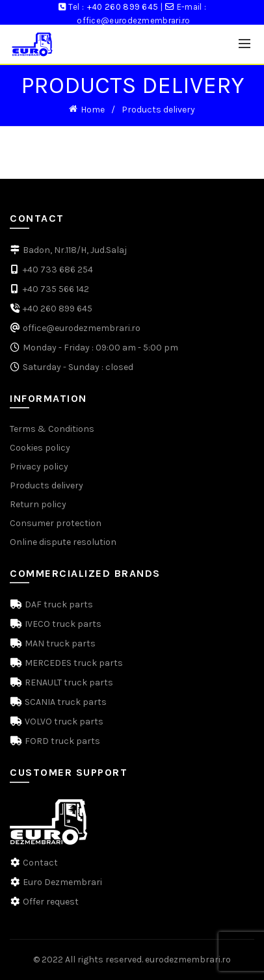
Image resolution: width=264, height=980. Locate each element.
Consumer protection (56, 523)
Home (93, 110)
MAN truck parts (59, 643)
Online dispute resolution (63, 542)
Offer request (51, 902)
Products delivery (46, 485)
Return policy (38, 504)
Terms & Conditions (52, 429)
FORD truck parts (61, 741)
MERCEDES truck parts (73, 663)
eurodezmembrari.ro (188, 960)
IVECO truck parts (62, 624)
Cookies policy (40, 448)
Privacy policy (39, 467)
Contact (40, 863)
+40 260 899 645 (123, 7)
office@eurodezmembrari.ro (134, 20)
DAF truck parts (58, 604)
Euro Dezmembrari (62, 882)
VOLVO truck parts (63, 722)
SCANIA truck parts (65, 702)
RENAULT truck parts (68, 682)
